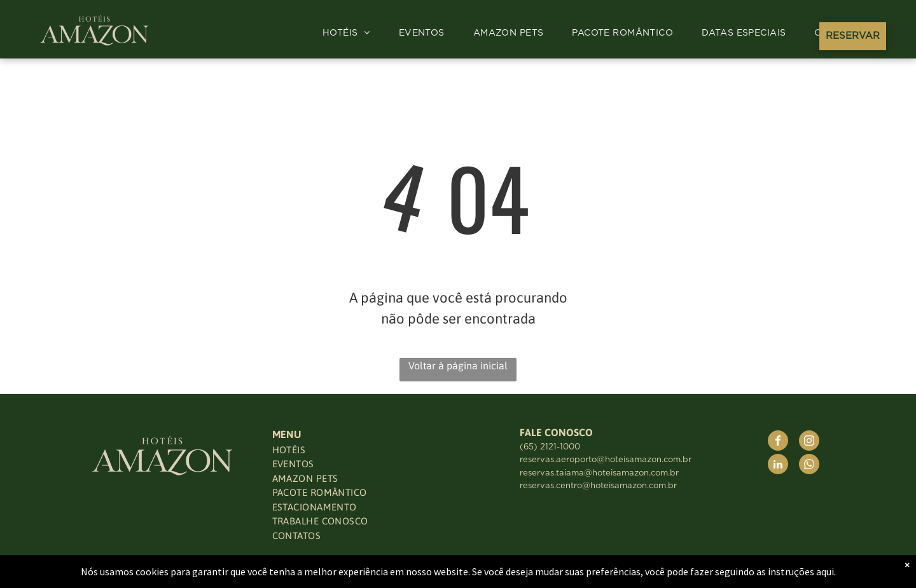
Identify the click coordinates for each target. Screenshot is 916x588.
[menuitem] (351, 33)
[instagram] (809, 442)
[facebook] (778, 442)
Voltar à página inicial (458, 366)
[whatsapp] (809, 466)
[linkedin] (778, 466)
